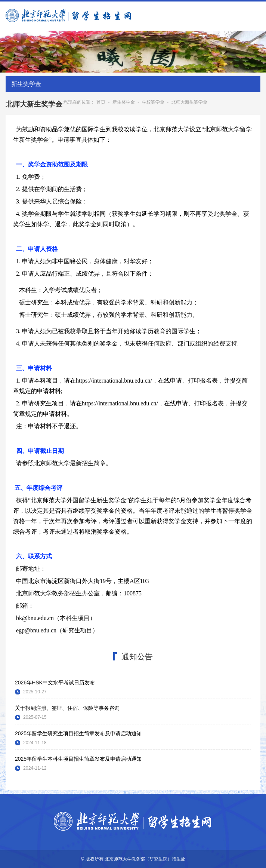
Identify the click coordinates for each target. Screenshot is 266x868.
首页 (101, 102)
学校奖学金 (153, 102)
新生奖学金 (124, 102)
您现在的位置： (79, 102)
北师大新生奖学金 (189, 102)
